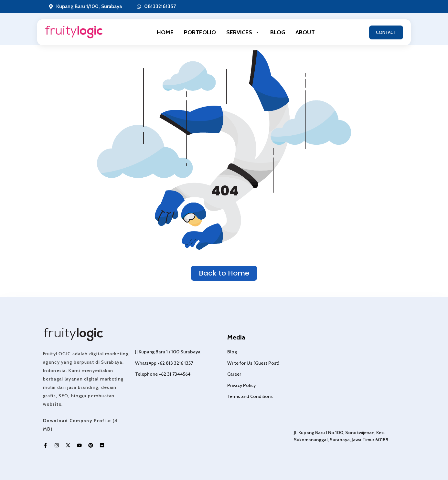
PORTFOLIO (200, 32)
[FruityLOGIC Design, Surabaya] (349, 374)
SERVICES (243, 32)
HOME (165, 32)
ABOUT (305, 32)
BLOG (278, 32)
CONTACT (386, 32)
